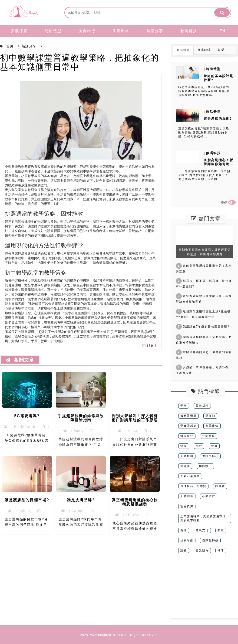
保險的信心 (210, 456)
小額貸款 (209, 496)
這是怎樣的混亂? (218, 119)
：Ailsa (128, 431)
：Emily (74, 431)
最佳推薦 (183, 50)
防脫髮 (220, 486)
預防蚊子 (205, 466)
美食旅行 (87, 31)
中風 (214, 446)
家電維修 (212, 426)
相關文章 (20, 360)
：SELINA (128, 515)
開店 (221, 530)
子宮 (184, 406)
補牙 (221, 550)
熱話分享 (155, 31)
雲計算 (185, 466)
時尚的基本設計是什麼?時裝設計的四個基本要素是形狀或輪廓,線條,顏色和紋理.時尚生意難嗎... (204, 91)
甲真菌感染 (188, 426)
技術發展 (209, 436)
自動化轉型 (210, 540)
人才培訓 (187, 456)
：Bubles (20, 511)
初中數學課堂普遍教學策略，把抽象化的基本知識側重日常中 (79, 62)
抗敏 (199, 446)
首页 (10, 46)
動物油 (210, 416)
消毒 (184, 446)
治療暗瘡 (187, 540)
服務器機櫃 (188, 416)
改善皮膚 (187, 506)
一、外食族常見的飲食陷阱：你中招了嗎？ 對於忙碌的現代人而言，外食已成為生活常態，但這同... (204, 175)
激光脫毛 (202, 550)
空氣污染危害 (190, 476)
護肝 (184, 550)
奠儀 (184, 530)
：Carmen (74, 511)
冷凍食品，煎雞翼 (193, 486)
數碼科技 (189, 31)
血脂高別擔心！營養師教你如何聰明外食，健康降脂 (218, 164)
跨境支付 (202, 530)
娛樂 (221, 50)
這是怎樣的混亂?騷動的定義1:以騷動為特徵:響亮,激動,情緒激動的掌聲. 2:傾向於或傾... (204, 133)
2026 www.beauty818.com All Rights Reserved (119, 635)
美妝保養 (19, 31)
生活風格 (121, 31)
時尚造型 (53, 31)
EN (222, 31)
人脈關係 (187, 496)
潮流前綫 (204, 50)
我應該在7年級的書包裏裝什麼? (203, 327)
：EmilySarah (20, 427)
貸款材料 (202, 406)
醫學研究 (187, 436)
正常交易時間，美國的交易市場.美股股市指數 (204, 518)
